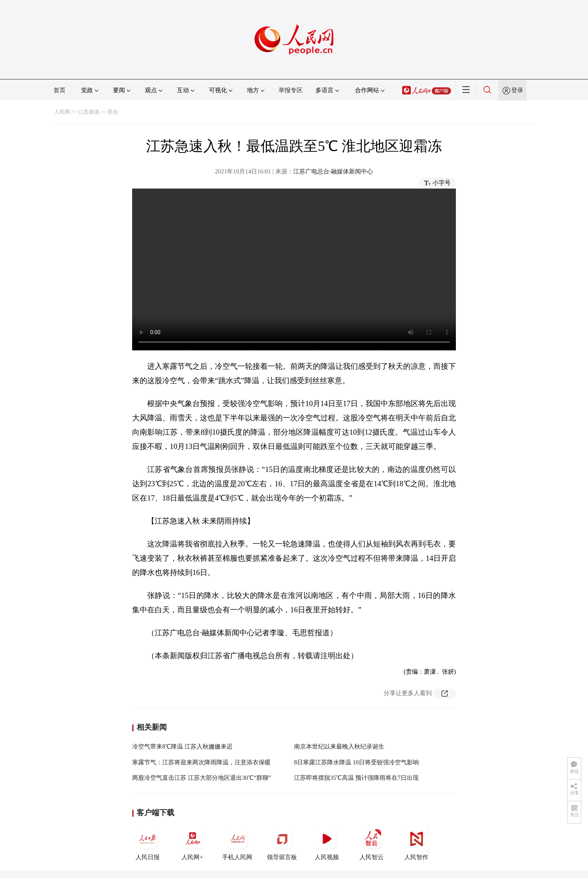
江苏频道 (89, 112)
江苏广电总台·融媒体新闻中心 (333, 171)
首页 (59, 90)
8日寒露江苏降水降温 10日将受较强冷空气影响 (356, 762)
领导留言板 (282, 843)
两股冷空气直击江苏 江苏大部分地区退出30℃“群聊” (202, 778)
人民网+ (192, 843)
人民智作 (416, 843)
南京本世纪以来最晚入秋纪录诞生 (339, 746)
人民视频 (327, 843)
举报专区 (291, 90)
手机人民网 (237, 843)
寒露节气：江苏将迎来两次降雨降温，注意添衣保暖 (201, 762)
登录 (517, 90)
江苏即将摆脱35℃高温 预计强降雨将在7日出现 (356, 778)
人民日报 (148, 843)
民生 (113, 112)
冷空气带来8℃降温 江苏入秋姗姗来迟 (182, 746)
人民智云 (372, 843)
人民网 (62, 112)
